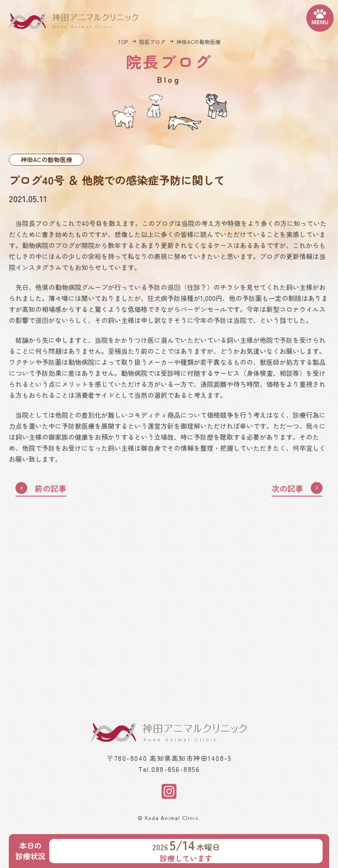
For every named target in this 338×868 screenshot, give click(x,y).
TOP (123, 42)
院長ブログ (152, 42)
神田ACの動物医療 (198, 42)
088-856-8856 (176, 770)
